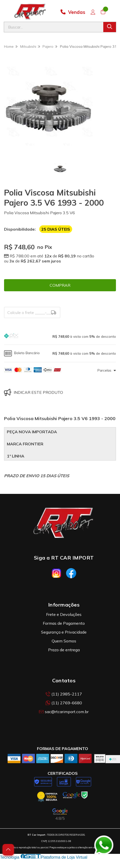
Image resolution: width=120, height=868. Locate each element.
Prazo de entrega (64, 650)
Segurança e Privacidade (64, 632)
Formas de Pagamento (64, 623)
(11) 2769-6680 (64, 703)
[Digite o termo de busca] (54, 27)
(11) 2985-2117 (64, 694)
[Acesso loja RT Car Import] (93, 12)
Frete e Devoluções (64, 614)
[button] (60, 336)
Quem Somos (64, 641)
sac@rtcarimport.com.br (64, 712)
